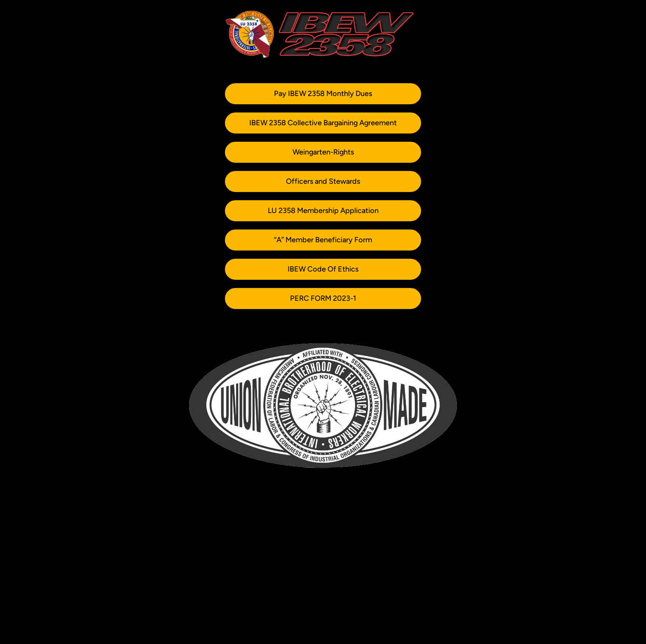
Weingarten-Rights (323, 152)
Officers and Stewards (323, 181)
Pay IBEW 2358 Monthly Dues (323, 94)
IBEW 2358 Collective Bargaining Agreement (323, 123)
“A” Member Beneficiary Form (323, 240)
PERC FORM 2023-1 (323, 298)
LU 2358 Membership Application (323, 211)
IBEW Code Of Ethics (323, 269)
